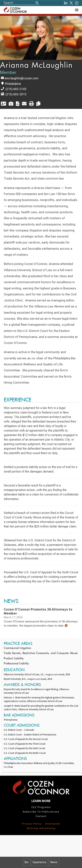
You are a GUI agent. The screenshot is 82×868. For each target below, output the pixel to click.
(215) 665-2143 (16, 89)
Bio (27, 862)
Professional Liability (16, 664)
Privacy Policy (32, 824)
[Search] (37, 3)
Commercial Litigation (17, 648)
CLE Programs (41, 807)
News (54, 862)
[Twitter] (71, 3)
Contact (41, 816)
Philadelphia (13, 84)
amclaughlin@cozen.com (22, 78)
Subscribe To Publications (41, 812)
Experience (39, 862)
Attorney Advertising (41, 828)
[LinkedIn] (66, 3)
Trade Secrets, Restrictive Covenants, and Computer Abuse (41, 653)
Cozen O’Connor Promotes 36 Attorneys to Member (38, 611)
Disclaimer (53, 824)
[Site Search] (22, 3)
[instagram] (77, 3)
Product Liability (14, 659)
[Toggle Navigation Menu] (77, 10)
